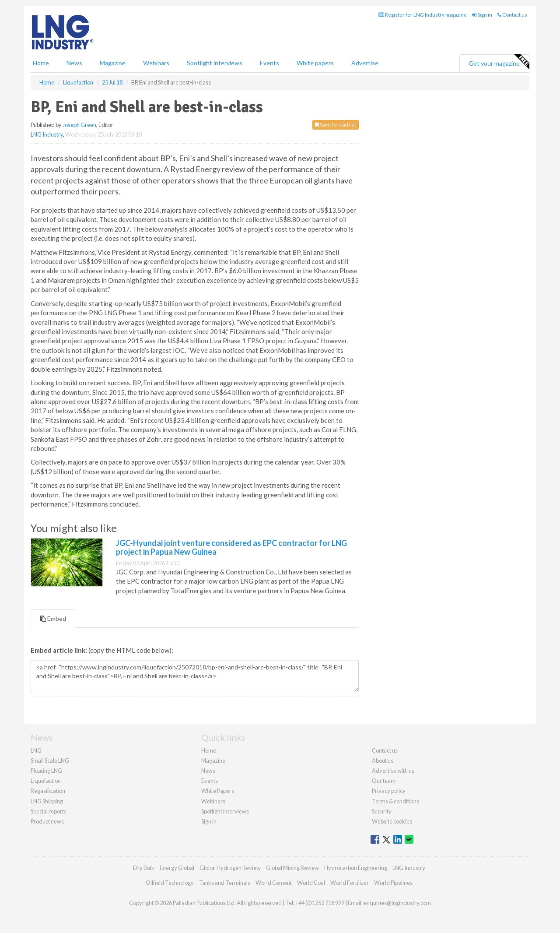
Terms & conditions (395, 801)
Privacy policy (389, 791)
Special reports (49, 811)
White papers (315, 63)
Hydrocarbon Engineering (356, 868)
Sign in (482, 15)
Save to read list (336, 125)
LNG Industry (47, 134)
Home (41, 63)
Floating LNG (46, 771)
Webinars (156, 63)
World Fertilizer (350, 883)
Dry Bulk (144, 868)
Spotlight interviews (215, 63)
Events (269, 63)
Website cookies (392, 821)
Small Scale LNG (50, 760)
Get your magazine (499, 62)
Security (382, 811)
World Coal (311, 883)
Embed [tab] (53, 618)
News (208, 771)
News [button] (74, 63)
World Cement (274, 883)
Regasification (48, 791)
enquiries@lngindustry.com (397, 903)
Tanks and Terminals (225, 883)
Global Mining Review (292, 868)
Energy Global (177, 868)
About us (383, 760)
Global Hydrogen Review (230, 868)
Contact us (512, 15)
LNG (36, 750)
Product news (47, 821)
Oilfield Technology (170, 883)
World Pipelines (393, 883)
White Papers (218, 791)
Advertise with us (393, 771)
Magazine (113, 63)
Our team (384, 781)
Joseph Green (79, 125)
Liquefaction (46, 781)
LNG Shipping (47, 801)
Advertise (365, 63)
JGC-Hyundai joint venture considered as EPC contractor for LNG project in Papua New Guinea (231, 547)
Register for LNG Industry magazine (423, 15)
